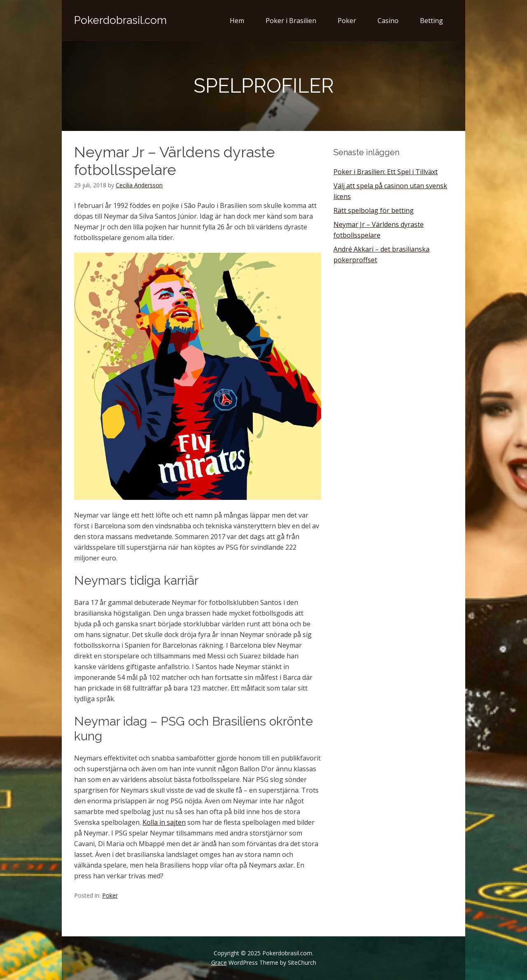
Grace (219, 962)
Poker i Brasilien (291, 21)
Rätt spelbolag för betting (374, 210)
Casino (388, 21)
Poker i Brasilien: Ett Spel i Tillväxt (386, 172)
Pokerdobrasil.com (120, 20)
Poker (347, 21)
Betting (431, 21)
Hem (237, 21)
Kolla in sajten (164, 822)
